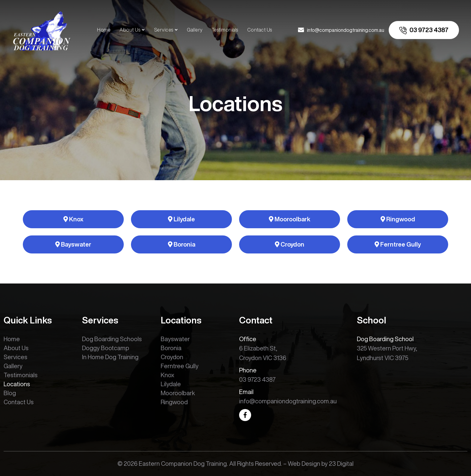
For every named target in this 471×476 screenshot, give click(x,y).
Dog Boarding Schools (112, 339)
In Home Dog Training (110, 357)
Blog (10, 393)
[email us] (341, 30)
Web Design (304, 464)
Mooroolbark (290, 219)
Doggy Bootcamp (106, 348)
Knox (73, 219)
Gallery (195, 30)
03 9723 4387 (257, 379)
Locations (17, 384)
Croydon (290, 244)
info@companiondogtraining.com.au (288, 401)
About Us (130, 30)
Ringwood (398, 219)
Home (104, 30)
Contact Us (260, 30)
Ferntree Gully (398, 244)
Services (164, 30)
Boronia (182, 244)
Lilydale (181, 219)
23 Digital (341, 464)
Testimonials (225, 30)
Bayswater (73, 244)
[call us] (424, 30)
